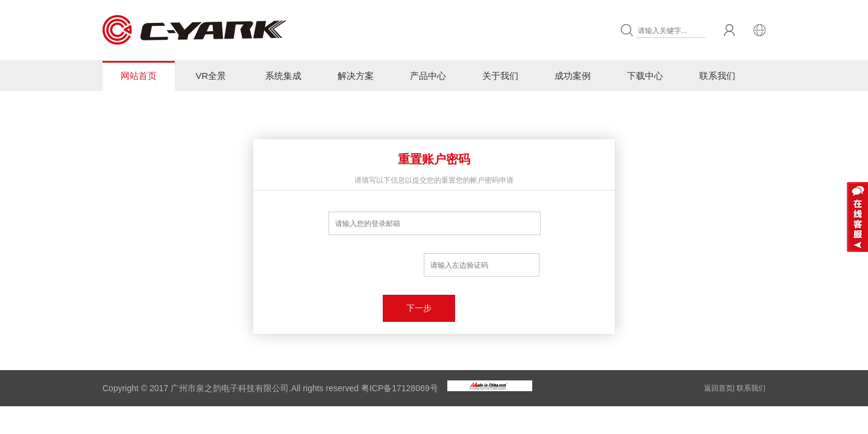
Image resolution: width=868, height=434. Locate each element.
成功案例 (573, 76)
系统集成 (283, 76)
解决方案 (356, 76)
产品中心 (428, 76)
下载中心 (645, 76)
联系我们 (717, 76)
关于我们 (500, 76)
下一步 (419, 308)
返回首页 (719, 388)
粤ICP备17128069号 (400, 388)
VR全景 (211, 76)
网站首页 (139, 76)
